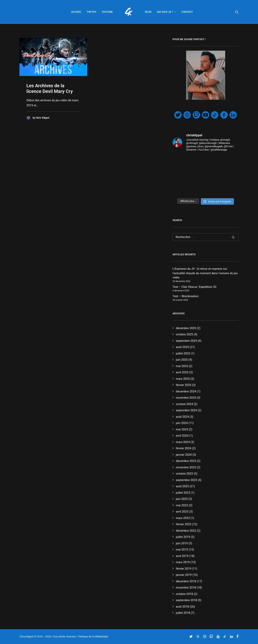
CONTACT (187, 12)
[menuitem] (76, 12)
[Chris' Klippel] (129, 12)
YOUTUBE (107, 12)
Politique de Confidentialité (93, 637)
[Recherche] (206, 237)
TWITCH (92, 12)
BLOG (149, 12)
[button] (237, 12)
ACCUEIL (76, 12)
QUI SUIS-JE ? (167, 12)
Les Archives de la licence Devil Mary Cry (50, 89)
